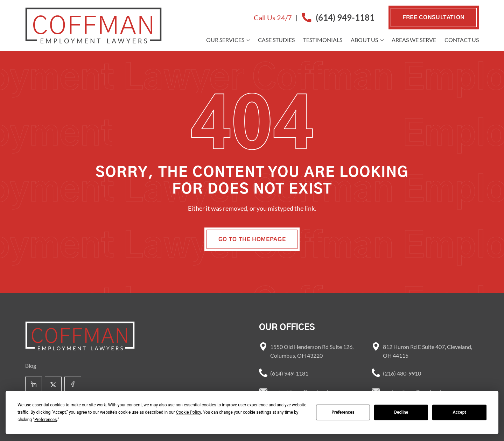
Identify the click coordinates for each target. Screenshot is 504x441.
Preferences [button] (45, 420)
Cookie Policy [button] (188, 412)
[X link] (53, 385)
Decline (401, 412)
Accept (460, 412)
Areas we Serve (414, 40)
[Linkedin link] (34, 385)
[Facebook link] (73, 385)
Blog (31, 366)
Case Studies (276, 40)
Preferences (343, 412)
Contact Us (462, 40)
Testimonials (323, 40)
